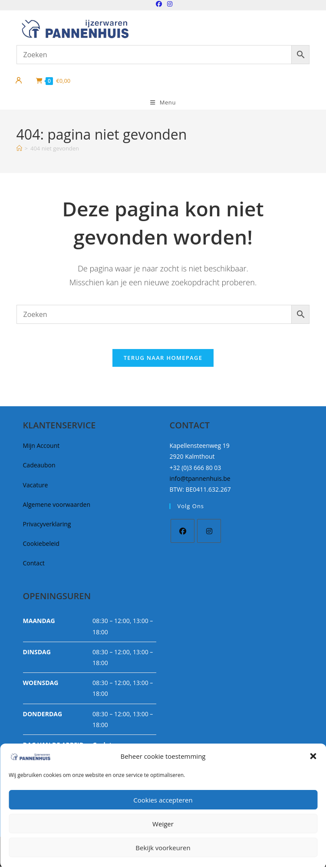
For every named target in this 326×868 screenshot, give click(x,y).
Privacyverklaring (47, 525)
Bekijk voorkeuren (163, 848)
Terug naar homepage (163, 359)
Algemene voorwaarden (57, 505)
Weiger (163, 824)
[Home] (19, 148)
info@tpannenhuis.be (200, 479)
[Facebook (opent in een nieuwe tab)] (159, 4)
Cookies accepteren (163, 800)
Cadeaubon (39, 466)
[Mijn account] (19, 81)
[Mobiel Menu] (163, 103)
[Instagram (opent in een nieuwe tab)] (168, 4)
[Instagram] (209, 532)
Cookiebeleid (41, 545)
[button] (313, 756)
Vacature (36, 486)
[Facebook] (183, 532)
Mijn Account (41, 447)
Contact (34, 564)
